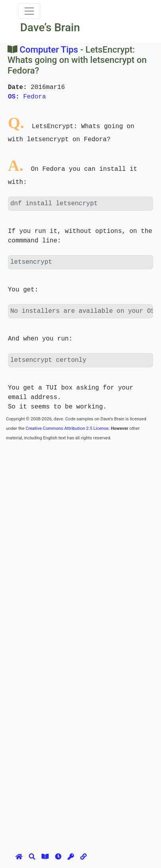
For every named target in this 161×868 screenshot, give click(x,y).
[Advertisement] (80, 523)
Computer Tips (49, 49)
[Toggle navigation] (29, 11)
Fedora (27, 97)
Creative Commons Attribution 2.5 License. (68, 428)
